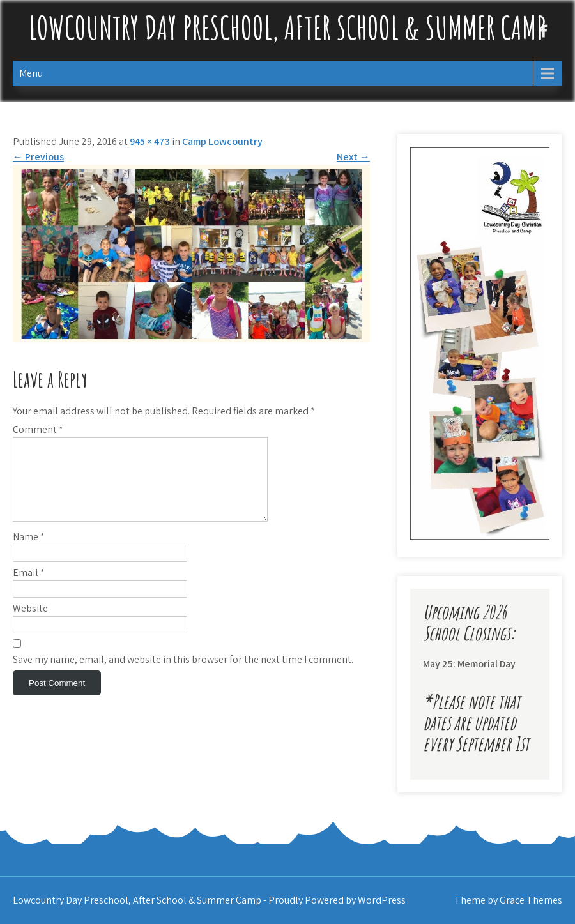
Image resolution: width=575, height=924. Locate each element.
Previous (38, 157)
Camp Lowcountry (222, 141)
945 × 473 (150, 141)
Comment (38, 429)
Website (30, 624)
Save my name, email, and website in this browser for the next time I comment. (183, 675)
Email (29, 588)
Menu (31, 73)
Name (29, 552)
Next (353, 157)
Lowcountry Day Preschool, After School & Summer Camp (287, 27)
